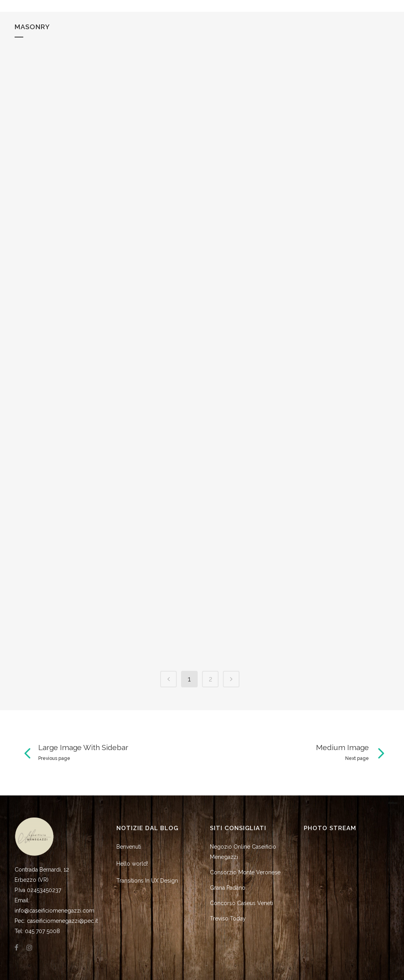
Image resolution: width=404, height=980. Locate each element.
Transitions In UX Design (147, 881)
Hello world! (132, 864)
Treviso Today (228, 918)
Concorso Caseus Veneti (241, 903)
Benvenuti (129, 847)
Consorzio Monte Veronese (245, 872)
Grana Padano (228, 888)
